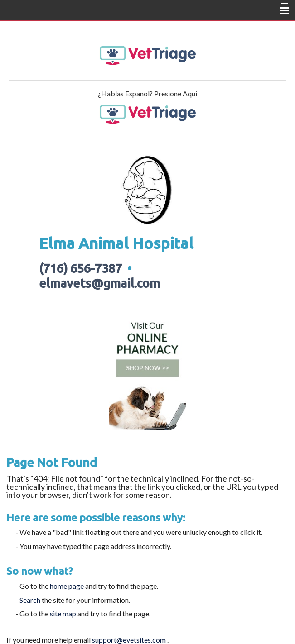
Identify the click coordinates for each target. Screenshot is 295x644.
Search (30, 600)
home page (67, 586)
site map (63, 613)
